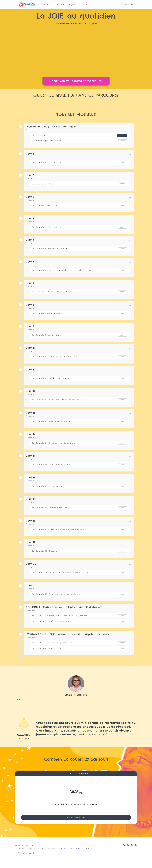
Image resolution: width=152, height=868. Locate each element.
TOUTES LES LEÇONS (64, 5)
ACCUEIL (44, 5)
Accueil (22, 854)
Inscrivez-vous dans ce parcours (76, 81)
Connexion (126, 5)
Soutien (41, 854)
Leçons (31, 854)
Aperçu (122, 135)
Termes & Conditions (58, 854)
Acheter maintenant (76, 820)
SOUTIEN (83, 5)
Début (122, 141)
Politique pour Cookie (29, 859)
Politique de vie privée (82, 854)
